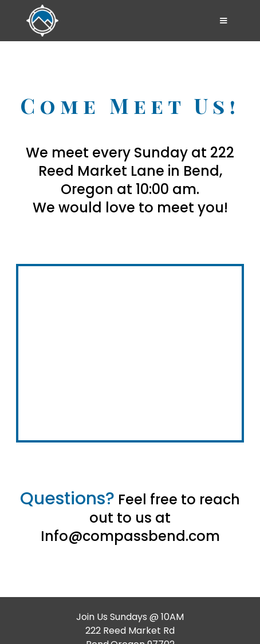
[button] (223, 21)
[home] (114, 21)
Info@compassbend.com (130, 536)
